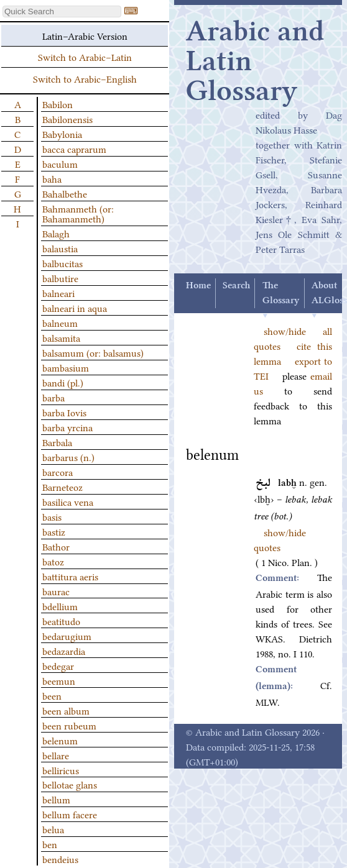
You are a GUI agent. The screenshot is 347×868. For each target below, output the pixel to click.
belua (53, 829)
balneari (58, 293)
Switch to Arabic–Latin (85, 57)
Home (198, 286)
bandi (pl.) (63, 382)
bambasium (66, 367)
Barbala (57, 442)
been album (66, 710)
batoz (53, 561)
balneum (60, 322)
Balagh (56, 233)
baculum (60, 163)
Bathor (56, 546)
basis (52, 516)
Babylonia (62, 134)
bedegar (58, 665)
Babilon (58, 104)
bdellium (60, 606)
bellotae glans (70, 784)
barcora (58, 472)
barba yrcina (67, 427)
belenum (60, 740)
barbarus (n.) (68, 457)
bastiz (54, 531)
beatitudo (61, 621)
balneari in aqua (75, 308)
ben (50, 844)
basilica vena (68, 501)
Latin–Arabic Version (85, 35)
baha (52, 178)
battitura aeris (70, 576)
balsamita (61, 337)
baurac (56, 591)
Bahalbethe (65, 193)
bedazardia (64, 651)
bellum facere (70, 814)
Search (236, 286)
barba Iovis (64, 412)
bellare (56, 755)
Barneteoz (62, 487)
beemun (59, 680)
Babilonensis (67, 119)
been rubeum (69, 725)
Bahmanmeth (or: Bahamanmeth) (78, 213)
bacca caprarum (74, 148)
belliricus (61, 770)
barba (53, 397)
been (52, 695)
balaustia (60, 248)
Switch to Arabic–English (85, 78)
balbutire (60, 278)
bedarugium (67, 636)
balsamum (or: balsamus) (93, 352)
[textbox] (62, 11)
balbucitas (62, 263)
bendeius (60, 859)
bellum (56, 799)
